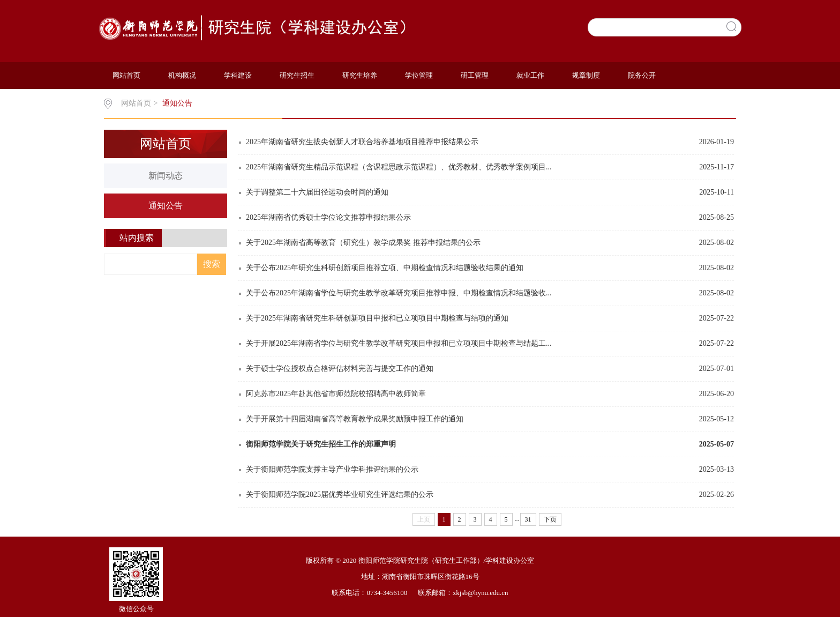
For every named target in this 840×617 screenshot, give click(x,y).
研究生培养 (360, 75)
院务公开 (642, 75)
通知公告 (177, 103)
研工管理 (475, 75)
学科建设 (238, 75)
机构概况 (182, 75)
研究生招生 (297, 75)
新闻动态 (166, 176)
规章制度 (586, 75)
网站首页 (126, 75)
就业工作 (530, 75)
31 (528, 519)
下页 (550, 519)
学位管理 (419, 75)
